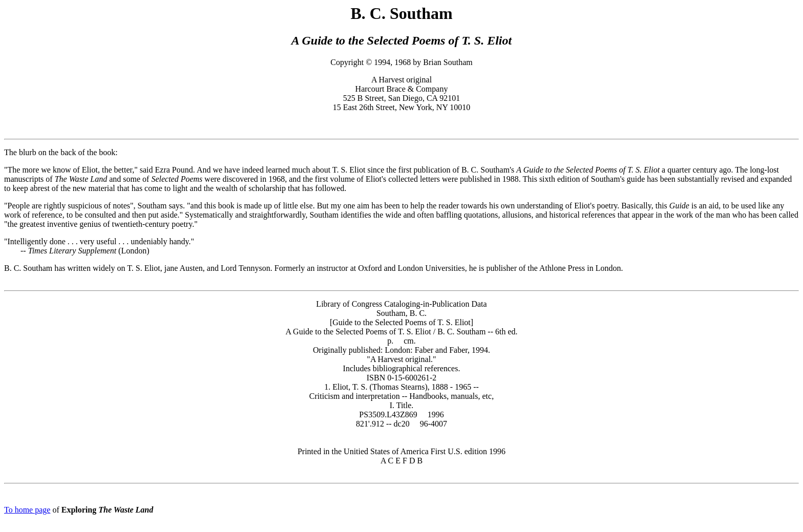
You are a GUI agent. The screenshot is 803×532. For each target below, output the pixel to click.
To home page (27, 510)
